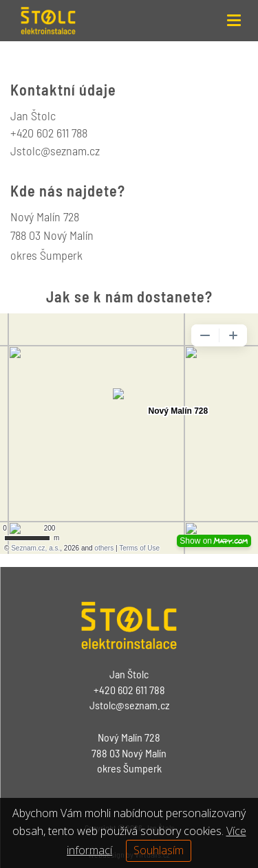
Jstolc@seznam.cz (129, 705)
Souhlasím (159, 850)
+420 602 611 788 (49, 133)
